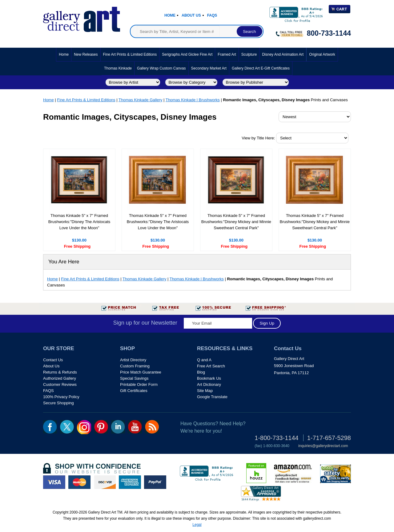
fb (50, 427)
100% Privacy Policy (61, 397)
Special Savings (134, 378)
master (79, 482)
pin (101, 427)
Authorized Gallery (60, 378)
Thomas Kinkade (118, 68)
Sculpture (249, 54)
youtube (135, 427)
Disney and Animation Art (283, 54)
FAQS (48, 391)
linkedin (118, 427)
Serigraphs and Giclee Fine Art (187, 54)
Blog (201, 372)
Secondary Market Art (209, 68)
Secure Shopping (58, 403)
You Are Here (64, 262)
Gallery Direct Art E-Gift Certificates (261, 68)
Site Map (205, 391)
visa (54, 482)
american (130, 482)
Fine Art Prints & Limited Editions (130, 54)
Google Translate (212, 397)
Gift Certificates (134, 391)
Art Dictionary (209, 384)
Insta (84, 427)
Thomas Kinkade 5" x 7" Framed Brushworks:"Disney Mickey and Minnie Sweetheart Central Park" (236, 222)
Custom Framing (135, 366)
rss (152, 427)
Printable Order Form (139, 384)
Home (170, 15)
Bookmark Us (209, 378)
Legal (197, 525)
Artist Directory (133, 360)
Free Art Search (211, 366)
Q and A (204, 360)
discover (105, 482)
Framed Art (227, 54)
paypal (155, 482)
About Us (191, 15)
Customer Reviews (60, 384)
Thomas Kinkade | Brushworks (193, 100)
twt (67, 427)
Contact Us (53, 360)
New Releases (86, 54)
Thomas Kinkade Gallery (140, 100)
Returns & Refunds (60, 372)
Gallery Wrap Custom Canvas (161, 68)
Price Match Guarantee (141, 372)
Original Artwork (322, 54)
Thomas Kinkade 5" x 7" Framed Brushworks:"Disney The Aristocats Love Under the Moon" (79, 222)
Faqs (212, 15)
